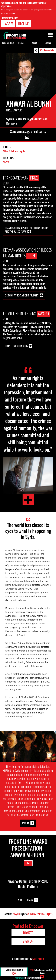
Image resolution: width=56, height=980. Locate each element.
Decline (23, 24)
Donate (21, 43)
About (35, 43)
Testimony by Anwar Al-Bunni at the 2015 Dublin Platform (28, 500)
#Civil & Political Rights (14, 151)
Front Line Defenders (16, 346)
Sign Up (28, 941)
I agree (8, 24)
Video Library (26, 900)
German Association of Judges (22, 295)
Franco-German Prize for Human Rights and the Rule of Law (27, 230)
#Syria (6, 162)
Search (48, 43)
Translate (49, 50)
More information (10, 18)
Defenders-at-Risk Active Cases (42, 971)
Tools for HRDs (8, 43)
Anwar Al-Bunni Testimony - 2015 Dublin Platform (28, 884)
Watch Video (28, 863)
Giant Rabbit (38, 959)
